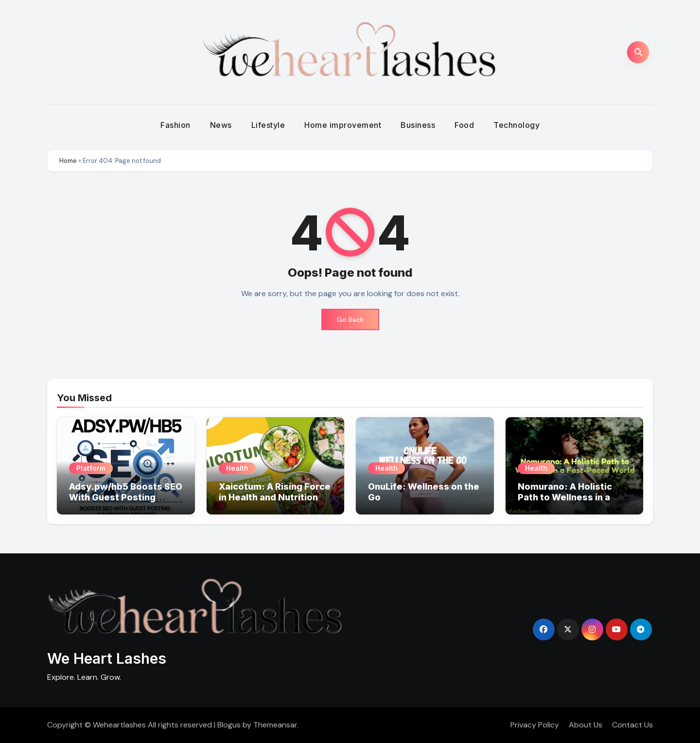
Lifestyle (268, 125)
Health (237, 468)
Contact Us (632, 725)
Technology (516, 125)
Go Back (350, 319)
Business (418, 125)
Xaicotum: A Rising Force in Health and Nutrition (275, 492)
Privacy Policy (535, 725)
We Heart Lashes (107, 658)
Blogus (229, 725)
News (221, 125)
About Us (586, 725)
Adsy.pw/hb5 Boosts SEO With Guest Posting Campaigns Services (126, 497)
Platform (91, 468)
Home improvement (343, 125)
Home (68, 161)
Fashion (175, 125)
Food (464, 125)
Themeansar (275, 725)
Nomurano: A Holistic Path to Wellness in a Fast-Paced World (565, 497)
